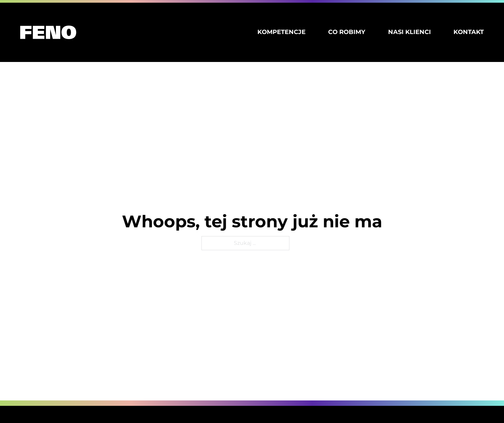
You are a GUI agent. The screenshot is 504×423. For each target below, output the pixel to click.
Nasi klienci (409, 32)
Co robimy (347, 32)
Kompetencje (281, 32)
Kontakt (469, 32)
